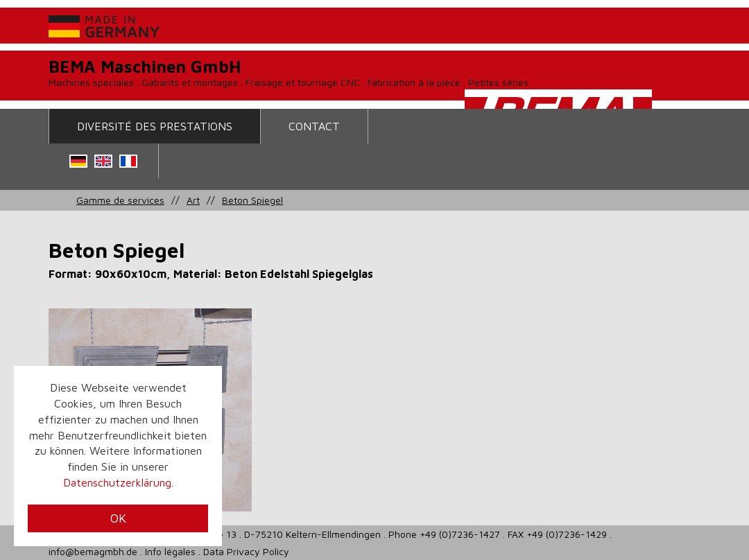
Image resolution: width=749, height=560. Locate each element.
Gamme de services (120, 200)
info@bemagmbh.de (93, 551)
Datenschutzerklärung (117, 482)
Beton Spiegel (252, 200)
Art (193, 200)
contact (314, 126)
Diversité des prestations (155, 126)
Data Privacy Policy (246, 551)
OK (118, 518)
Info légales (170, 551)
